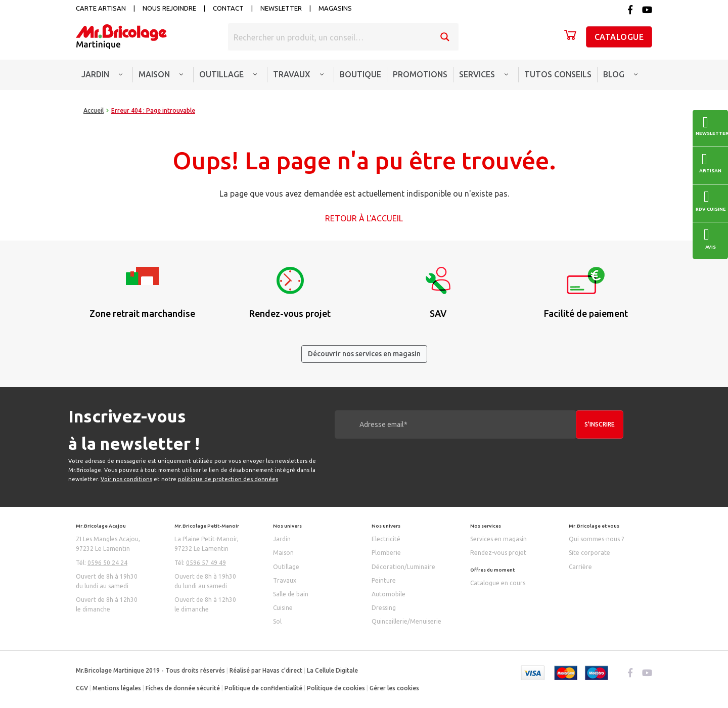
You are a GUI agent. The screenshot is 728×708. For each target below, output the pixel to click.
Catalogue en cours (498, 583)
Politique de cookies (336, 688)
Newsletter (281, 8)
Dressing (384, 608)
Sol (277, 621)
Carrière (580, 567)
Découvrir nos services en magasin (364, 354)
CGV (82, 688)
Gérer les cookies (394, 688)
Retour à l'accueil (364, 218)
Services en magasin (498, 539)
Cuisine (283, 608)
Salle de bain (291, 594)
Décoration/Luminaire (403, 567)
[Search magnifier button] (445, 37)
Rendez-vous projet (498, 553)
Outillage (286, 567)
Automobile (389, 594)
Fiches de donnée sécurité (183, 688)
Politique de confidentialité (263, 688)
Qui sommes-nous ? (596, 539)
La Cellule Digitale (332, 670)
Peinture (384, 580)
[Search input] (330, 37)
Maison (283, 553)
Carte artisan (101, 8)
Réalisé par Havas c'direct (266, 670)
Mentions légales (117, 688)
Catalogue (619, 37)
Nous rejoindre (169, 8)
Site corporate (589, 553)
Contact (228, 8)
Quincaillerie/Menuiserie (406, 621)
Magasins (335, 8)
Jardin (282, 539)
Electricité (386, 539)
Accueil (94, 110)
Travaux (285, 580)
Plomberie (386, 553)
